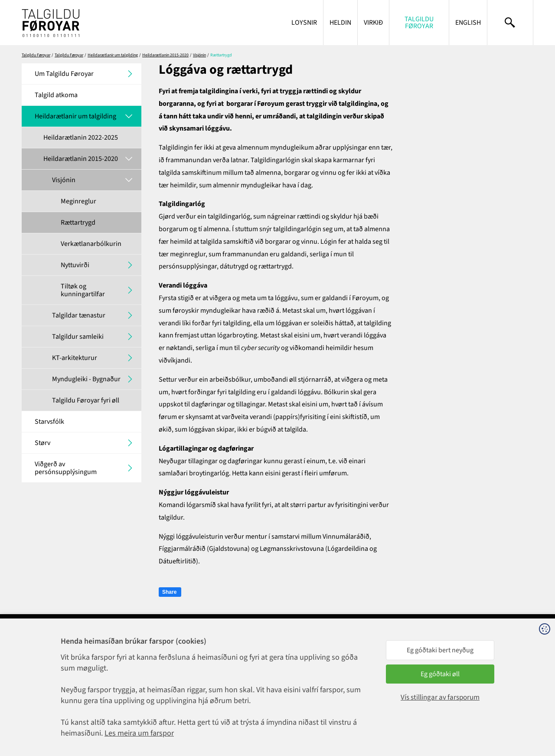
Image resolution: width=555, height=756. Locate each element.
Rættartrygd (78, 223)
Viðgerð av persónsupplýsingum (66, 468)
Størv (42, 443)
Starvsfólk (49, 422)
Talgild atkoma (56, 95)
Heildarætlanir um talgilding (113, 55)
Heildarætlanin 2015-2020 (165, 55)
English (468, 23)
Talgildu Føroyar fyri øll (86, 400)
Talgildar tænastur (79, 315)
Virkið (373, 23)
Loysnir (304, 23)
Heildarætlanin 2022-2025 (81, 137)
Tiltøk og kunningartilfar (83, 290)
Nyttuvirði (75, 265)
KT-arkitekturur (75, 358)
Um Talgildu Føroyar (64, 74)
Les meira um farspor (139, 733)
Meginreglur (78, 201)
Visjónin (199, 55)
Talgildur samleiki (78, 337)
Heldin (340, 23)
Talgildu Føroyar (419, 23)
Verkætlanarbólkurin (91, 244)
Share (169, 592)
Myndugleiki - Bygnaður (86, 379)
